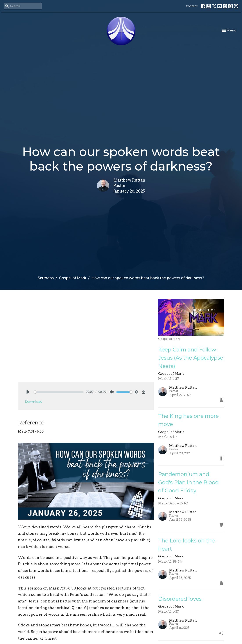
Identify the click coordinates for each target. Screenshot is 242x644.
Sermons (46, 278)
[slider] (59, 392)
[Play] (28, 392)
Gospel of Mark (73, 278)
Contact (192, 6)
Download (34, 401)
